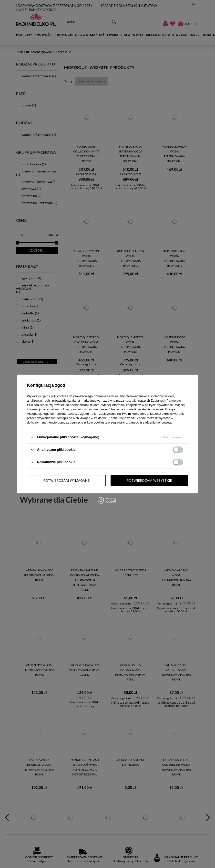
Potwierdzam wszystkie (149, 480)
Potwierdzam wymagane (66, 480)
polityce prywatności (159, 405)
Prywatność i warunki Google (155, 409)
